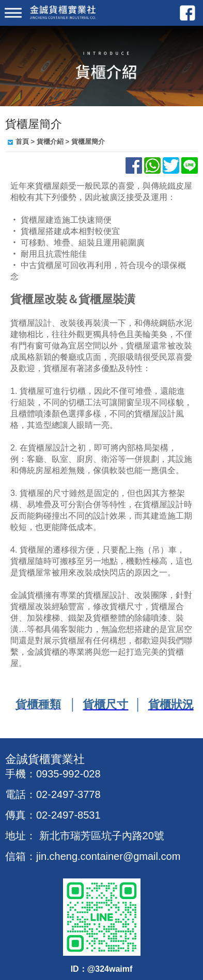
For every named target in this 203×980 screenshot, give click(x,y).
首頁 (22, 142)
